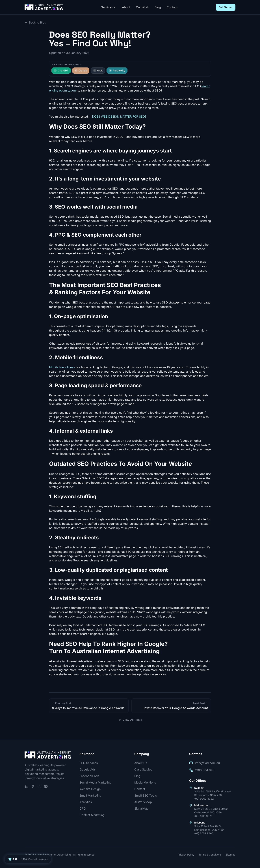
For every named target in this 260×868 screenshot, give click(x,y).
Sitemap (231, 855)
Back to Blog (35, 22)
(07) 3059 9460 (204, 833)
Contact (172, 7)
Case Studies (143, 769)
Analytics (86, 802)
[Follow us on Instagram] (39, 786)
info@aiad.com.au (207, 763)
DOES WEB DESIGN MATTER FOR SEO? (119, 116)
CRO (83, 808)
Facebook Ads (89, 776)
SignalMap (141, 808)
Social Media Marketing (95, 782)
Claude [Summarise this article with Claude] (81, 70)
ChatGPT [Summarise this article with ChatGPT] (61, 70)
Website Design (90, 789)
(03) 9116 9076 (203, 816)
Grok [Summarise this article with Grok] (98, 70)
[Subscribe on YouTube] (46, 786)
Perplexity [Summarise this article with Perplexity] (117, 70)
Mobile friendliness (62, 367)
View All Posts (130, 720)
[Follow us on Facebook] (33, 786)
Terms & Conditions (210, 855)
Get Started (226, 7)
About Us (141, 763)
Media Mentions (145, 782)
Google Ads (87, 769)
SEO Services (89, 763)
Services (109, 7)
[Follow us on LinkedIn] (26, 786)
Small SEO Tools (146, 795)
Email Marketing (90, 795)
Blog (158, 7)
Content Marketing (92, 815)
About (126, 7)
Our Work (142, 7)
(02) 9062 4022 (204, 799)
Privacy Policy (186, 855)
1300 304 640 (205, 770)
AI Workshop (143, 802)
